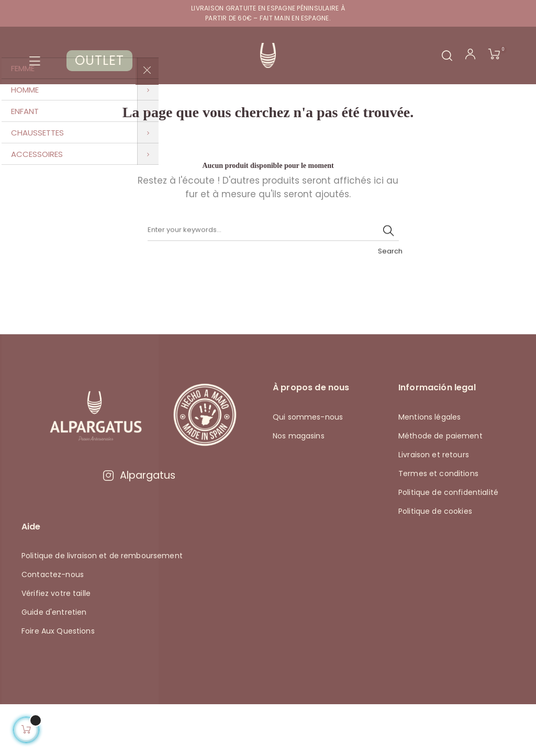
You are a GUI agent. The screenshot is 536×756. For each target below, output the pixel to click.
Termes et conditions (438, 525)
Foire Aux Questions (58, 683)
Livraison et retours (434, 506)
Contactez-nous (53, 626)
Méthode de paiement (440, 487)
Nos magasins (299, 487)
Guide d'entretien (54, 664)
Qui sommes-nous (308, 468)
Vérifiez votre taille (56, 645)
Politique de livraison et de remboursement (102, 607)
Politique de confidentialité (448, 544)
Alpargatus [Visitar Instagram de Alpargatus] (139, 527)
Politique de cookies (435, 562)
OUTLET (99, 60)
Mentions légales (429, 468)
